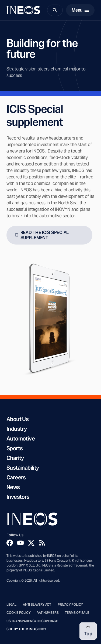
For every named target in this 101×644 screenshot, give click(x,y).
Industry (17, 429)
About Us (18, 419)
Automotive (21, 439)
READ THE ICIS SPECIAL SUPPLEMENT (45, 235)
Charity (15, 458)
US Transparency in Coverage (32, 621)
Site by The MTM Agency (26, 629)
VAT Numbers (48, 613)
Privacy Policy (70, 605)
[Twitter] (31, 543)
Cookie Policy (19, 613)
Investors (18, 497)
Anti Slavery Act (37, 605)
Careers (16, 477)
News (13, 487)
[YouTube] (20, 543)
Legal (11, 605)
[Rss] (42, 543)
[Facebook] (10, 543)
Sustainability (23, 468)
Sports (15, 448)
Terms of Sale (77, 613)
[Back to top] (88, 631)
